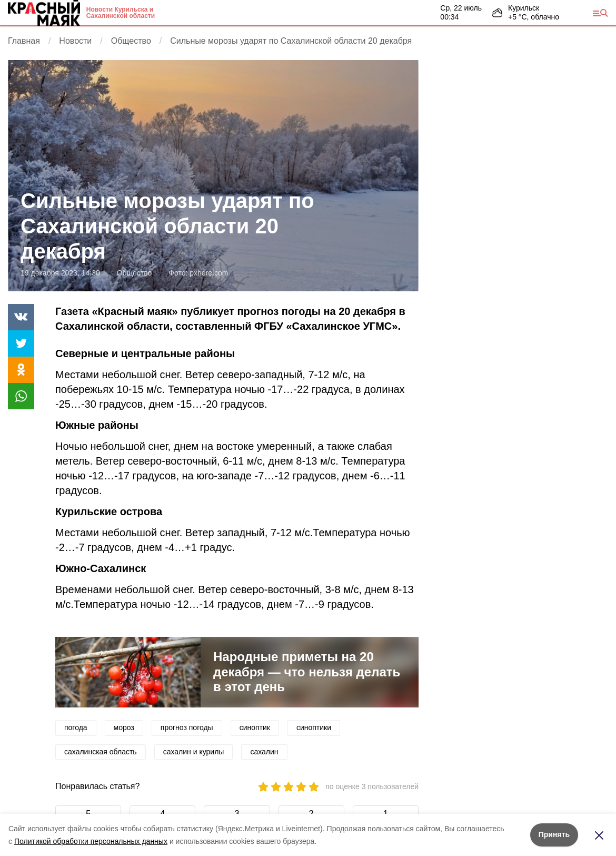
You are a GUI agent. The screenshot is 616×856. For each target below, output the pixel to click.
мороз (124, 727)
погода (76, 727)
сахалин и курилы (194, 752)
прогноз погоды (187, 727)
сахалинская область (101, 752)
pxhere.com (209, 273)
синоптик (255, 727)
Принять (554, 834)
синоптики (314, 727)
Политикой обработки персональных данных (91, 841)
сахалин (264, 752)
